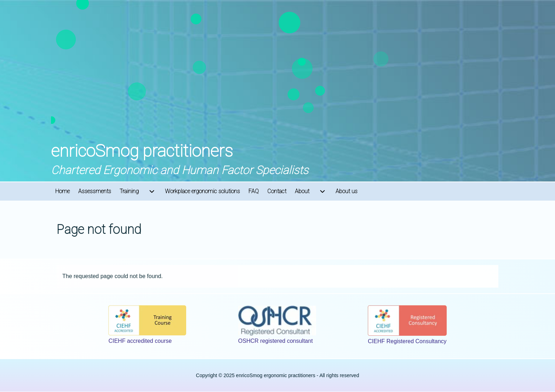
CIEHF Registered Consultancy (407, 341)
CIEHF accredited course (140, 341)
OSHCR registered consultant (276, 341)
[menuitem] (62, 191)
